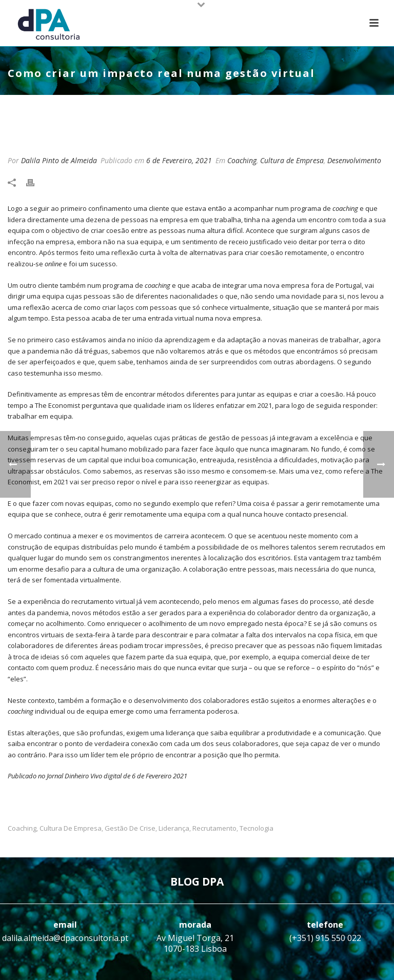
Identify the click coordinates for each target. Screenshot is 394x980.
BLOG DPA (197, 881)
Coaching (242, 160)
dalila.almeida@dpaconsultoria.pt (65, 938)
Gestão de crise (130, 828)
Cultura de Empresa (292, 160)
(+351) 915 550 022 (325, 938)
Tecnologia (257, 828)
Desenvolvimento (354, 160)
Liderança (174, 828)
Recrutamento (214, 828)
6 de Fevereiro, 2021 (179, 160)
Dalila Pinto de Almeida (59, 160)
